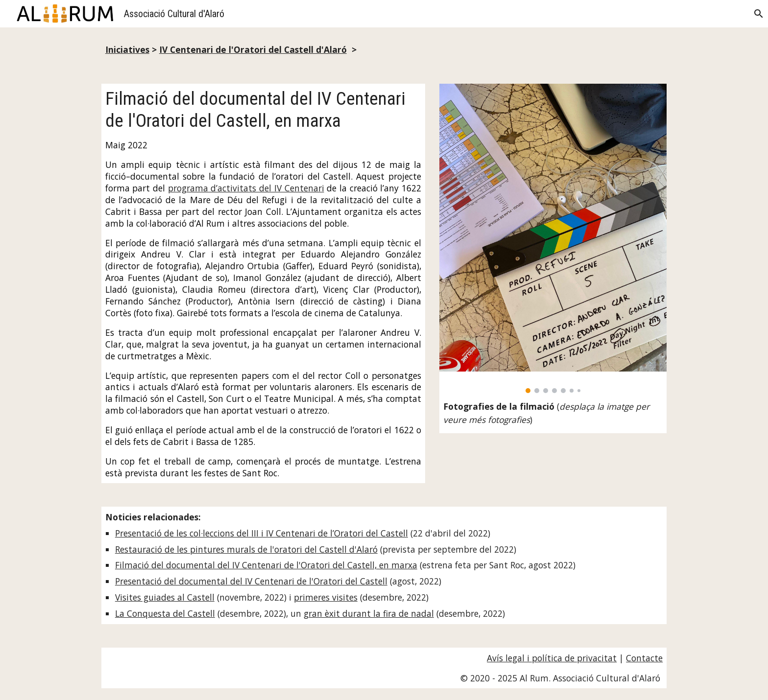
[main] (384, 50)
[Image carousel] (553, 239)
